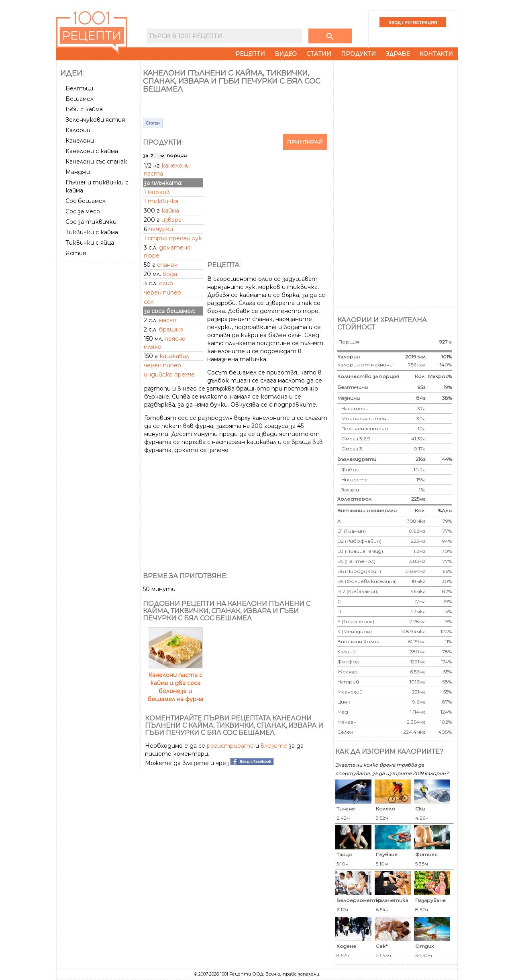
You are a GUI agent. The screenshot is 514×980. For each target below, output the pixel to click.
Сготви (153, 123)
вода (170, 274)
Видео (286, 54)
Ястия (76, 253)
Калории (78, 130)
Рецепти (250, 54)
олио (166, 283)
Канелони (80, 141)
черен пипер (162, 293)
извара (171, 220)
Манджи (78, 172)
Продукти (358, 54)
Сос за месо (83, 211)
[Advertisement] (99, 385)
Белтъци (79, 88)
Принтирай (305, 142)
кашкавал (174, 356)
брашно (171, 329)
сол (149, 302)
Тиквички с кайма (92, 232)
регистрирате (230, 746)
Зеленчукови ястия (95, 120)
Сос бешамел (86, 201)
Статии (319, 54)
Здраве (398, 54)
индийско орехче (169, 374)
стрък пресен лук (175, 238)
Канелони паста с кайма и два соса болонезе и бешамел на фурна (175, 683)
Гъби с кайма (84, 109)
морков (159, 192)
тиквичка (163, 201)
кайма (170, 211)
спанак (167, 265)
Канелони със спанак (96, 162)
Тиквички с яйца (90, 243)
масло (168, 320)
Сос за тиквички (91, 222)
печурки (161, 229)
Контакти (436, 54)
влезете (274, 746)
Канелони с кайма (92, 151)
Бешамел (80, 99)
